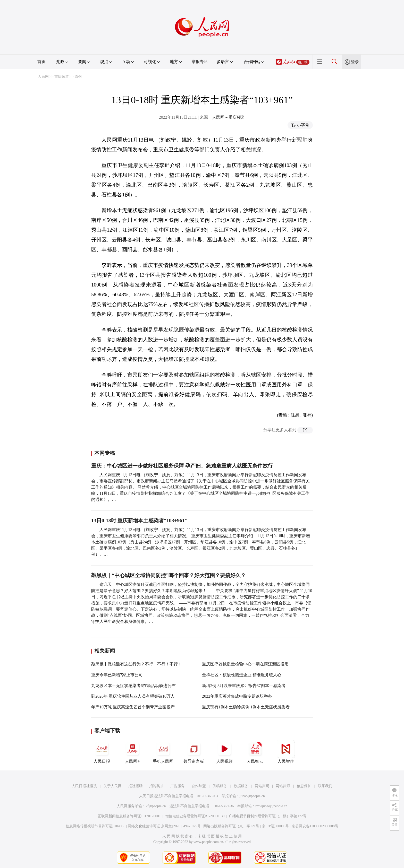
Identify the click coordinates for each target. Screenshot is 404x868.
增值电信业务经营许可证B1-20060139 (195, 816)
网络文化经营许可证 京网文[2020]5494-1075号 (164, 826)
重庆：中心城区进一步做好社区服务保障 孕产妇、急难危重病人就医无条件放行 (182, 466)
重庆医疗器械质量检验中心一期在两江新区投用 (245, 664)
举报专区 (200, 62)
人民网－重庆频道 (229, 117)
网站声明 (262, 786)
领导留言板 (194, 752)
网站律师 (283, 786)
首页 (41, 62)
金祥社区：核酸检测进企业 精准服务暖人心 (242, 675)
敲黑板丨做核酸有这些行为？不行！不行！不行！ (137, 664)
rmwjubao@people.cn (271, 806)
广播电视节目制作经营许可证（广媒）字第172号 (268, 816)
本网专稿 (105, 453)
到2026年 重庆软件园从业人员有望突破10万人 (133, 696)
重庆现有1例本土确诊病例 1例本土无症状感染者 (246, 707)
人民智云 (255, 752)
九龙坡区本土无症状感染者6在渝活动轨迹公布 (133, 686)
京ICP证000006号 (275, 826)
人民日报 (102, 752)
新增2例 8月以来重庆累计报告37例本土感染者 (244, 686)
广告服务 (178, 786)
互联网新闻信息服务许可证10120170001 (129, 816)
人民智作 (286, 752)
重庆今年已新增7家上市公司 (117, 675)
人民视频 (224, 752)
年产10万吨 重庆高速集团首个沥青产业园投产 (133, 707)
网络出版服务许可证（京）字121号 (231, 826)
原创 (78, 77)
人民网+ (132, 752)
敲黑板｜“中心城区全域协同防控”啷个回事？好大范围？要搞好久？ (169, 575)
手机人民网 (163, 752)
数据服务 (241, 786)
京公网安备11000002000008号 (315, 826)
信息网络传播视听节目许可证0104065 (95, 826)
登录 (355, 62)
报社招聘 (136, 786)
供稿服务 (220, 786)
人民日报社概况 (84, 786)
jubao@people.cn (252, 796)
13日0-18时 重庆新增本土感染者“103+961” (139, 520)
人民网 (43, 77)
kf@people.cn (156, 806)
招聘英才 (156, 786)
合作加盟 (199, 786)
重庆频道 (62, 77)
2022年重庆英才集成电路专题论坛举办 (237, 696)
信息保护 (304, 786)
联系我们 (325, 786)
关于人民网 (113, 786)
